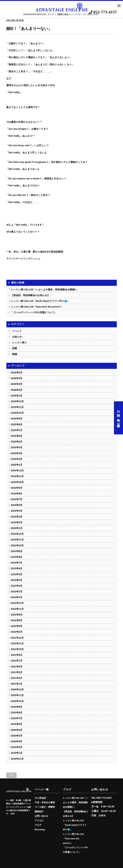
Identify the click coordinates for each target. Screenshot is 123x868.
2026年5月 (17, 373)
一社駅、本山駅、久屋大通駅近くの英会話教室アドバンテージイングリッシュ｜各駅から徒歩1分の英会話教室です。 (19, 807)
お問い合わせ (118, 418)
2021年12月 (17, 638)
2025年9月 (17, 419)
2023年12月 (17, 534)
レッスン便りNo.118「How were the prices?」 (37, 307)
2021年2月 (17, 678)
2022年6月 (17, 626)
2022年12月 (17, 603)
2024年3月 (17, 517)
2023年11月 (17, 540)
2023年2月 (17, 592)
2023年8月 (17, 557)
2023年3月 (17, 586)
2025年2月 (17, 459)
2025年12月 (17, 401)
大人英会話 (40, 798)
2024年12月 (17, 470)
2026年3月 (17, 384)
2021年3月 (17, 672)
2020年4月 (17, 736)
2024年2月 (17, 522)
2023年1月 (17, 597)
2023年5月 (17, 574)
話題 (15, 348)
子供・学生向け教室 (45, 803)
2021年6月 (17, 667)
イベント (17, 331)
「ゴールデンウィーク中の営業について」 (34, 312)
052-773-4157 (103, 12)
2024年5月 (17, 505)
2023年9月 (17, 551)
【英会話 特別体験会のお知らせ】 (30, 295)
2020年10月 (17, 701)
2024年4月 (17, 511)
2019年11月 (17, 759)
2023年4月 (17, 580)
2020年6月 (17, 724)
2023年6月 (17, 568)
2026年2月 (17, 390)
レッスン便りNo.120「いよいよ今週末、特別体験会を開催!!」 (45, 290)
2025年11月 (17, 407)
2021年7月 (17, 661)
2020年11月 (17, 695)
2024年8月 (17, 494)
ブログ (38, 825)
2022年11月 (17, 609)
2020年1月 (17, 753)
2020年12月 (17, 689)
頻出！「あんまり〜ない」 (29, 29)
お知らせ (17, 337)
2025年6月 (17, 436)
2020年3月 (17, 741)
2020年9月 (17, 707)
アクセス (39, 821)
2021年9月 (17, 655)
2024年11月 (17, 476)
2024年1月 (17, 528)
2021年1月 (17, 684)
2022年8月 (17, 620)
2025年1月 (17, 465)
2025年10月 (17, 413)
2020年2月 (17, 747)
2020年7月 (17, 718)
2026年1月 (17, 396)
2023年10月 (17, 545)
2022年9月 (17, 615)
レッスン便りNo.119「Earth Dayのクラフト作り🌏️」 (40, 301)
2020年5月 (17, 730)
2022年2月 (17, 632)
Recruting (40, 830)
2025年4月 (17, 447)
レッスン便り (19, 342)
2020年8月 (17, 713)
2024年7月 (17, 499)
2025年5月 (17, 442)
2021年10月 (17, 649)
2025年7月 (17, 430)
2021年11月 (17, 643)
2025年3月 (17, 453)
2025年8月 (17, 424)
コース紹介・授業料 (45, 807)
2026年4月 (17, 378)
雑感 (15, 354)
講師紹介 (39, 812)
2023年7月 (17, 563)
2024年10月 (17, 482)
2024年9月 (17, 488)
